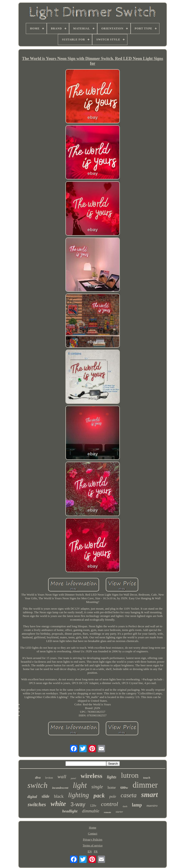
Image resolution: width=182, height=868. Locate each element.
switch (37, 785)
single (97, 787)
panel (73, 778)
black (59, 796)
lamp (137, 805)
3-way (78, 804)
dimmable (91, 811)
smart (150, 795)
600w (124, 788)
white (58, 804)
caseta (129, 795)
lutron (130, 775)
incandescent (60, 788)
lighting (79, 795)
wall (62, 776)
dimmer (145, 785)
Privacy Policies (93, 839)
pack (99, 796)
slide (46, 796)
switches (37, 804)
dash (125, 806)
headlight (70, 811)
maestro (152, 806)
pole (113, 796)
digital (32, 797)
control (109, 804)
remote (107, 812)
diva (38, 778)
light (80, 785)
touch (147, 778)
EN (90, 851)
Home (93, 827)
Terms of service (93, 845)
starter (119, 812)
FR (96, 851)
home (112, 787)
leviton (49, 778)
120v (93, 806)
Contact (93, 833)
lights (112, 777)
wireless (91, 776)
